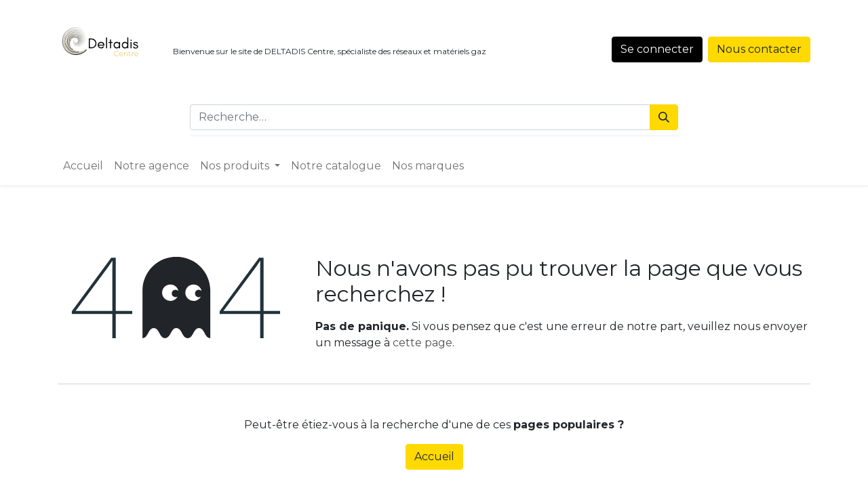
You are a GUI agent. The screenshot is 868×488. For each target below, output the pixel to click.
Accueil (434, 456)
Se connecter (657, 49)
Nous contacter (759, 49)
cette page (422, 343)
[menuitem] (83, 166)
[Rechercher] (664, 117)
